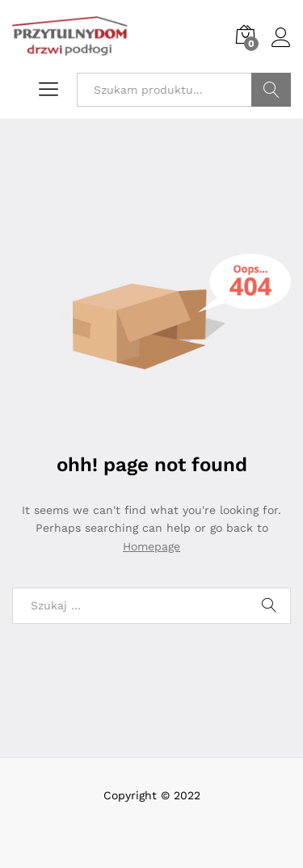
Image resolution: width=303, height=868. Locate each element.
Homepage (151, 546)
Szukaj (271, 90)
